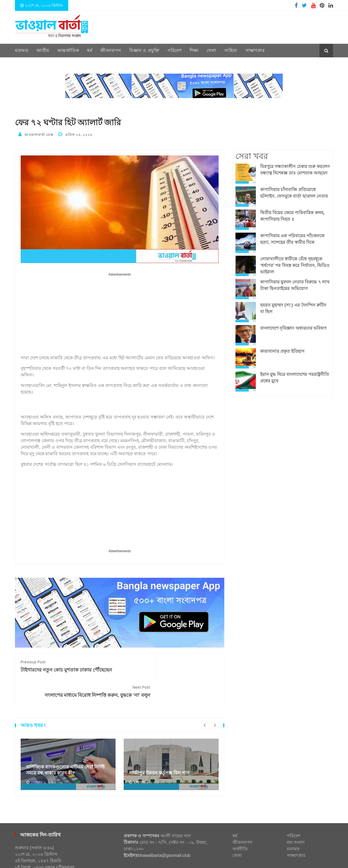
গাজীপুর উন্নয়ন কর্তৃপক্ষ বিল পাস (161, 753)
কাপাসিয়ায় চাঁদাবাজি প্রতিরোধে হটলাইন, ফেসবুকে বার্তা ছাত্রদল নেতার (294, 192)
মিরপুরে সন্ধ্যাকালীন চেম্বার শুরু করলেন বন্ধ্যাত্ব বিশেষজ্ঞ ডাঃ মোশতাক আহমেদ (295, 169)
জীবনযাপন (111, 50)
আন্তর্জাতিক (68, 50)
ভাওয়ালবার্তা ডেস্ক (38, 134)
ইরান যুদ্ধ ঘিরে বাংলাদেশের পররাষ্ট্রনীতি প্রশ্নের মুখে (295, 377)
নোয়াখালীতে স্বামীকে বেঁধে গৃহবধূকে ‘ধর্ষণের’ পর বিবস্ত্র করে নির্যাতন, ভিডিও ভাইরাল (295, 265)
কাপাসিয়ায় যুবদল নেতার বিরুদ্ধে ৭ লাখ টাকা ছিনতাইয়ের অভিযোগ (295, 284)
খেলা (211, 50)
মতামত (22, 50)
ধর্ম (90, 50)
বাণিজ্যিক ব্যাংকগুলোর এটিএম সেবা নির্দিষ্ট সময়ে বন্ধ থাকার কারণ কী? (68, 750)
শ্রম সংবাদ (296, 823)
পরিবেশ (174, 50)
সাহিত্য (231, 50)
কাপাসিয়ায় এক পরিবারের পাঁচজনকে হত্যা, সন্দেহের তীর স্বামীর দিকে (292, 238)
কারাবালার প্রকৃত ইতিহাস (282, 350)
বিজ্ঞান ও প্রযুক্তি (144, 50)
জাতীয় (43, 50)
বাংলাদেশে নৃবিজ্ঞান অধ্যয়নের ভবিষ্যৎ (293, 327)
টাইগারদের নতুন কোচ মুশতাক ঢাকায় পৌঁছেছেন (67, 665)
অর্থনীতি (240, 829)
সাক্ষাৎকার (255, 50)
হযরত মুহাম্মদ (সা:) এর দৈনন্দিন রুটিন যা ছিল (293, 307)
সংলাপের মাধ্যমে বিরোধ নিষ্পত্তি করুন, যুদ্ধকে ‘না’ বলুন (172, 668)
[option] (68, 745)
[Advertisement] (120, 315)
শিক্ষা (194, 50)
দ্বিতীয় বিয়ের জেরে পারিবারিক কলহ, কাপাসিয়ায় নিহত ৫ (292, 215)
